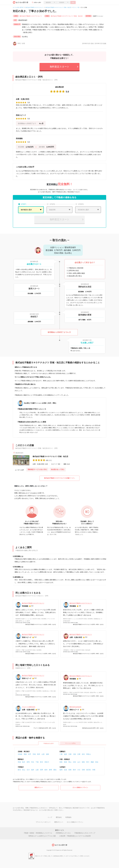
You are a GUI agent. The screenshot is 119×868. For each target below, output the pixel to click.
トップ (50, 817)
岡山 (70, 762)
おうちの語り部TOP (18, 7)
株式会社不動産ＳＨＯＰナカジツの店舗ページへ (59, 478)
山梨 (37, 770)
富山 (24, 770)
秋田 (39, 754)
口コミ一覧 (76, 7)
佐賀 (65, 770)
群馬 (28, 762)
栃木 (24, 762)
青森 (25, 754)
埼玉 (33, 762)
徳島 (83, 762)
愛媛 (92, 762)
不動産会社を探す (49, 743)
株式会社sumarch (75, 707)
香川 (88, 762)
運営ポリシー (39, 787)
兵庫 (79, 754)
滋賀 (65, 754)
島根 (65, 762)
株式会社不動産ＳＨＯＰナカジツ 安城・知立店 (58, 7)
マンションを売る (70, 743)
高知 (97, 762)
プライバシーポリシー (43, 822)
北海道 (20, 754)
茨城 (19, 762)
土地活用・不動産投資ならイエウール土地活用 (75, 836)
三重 (61, 754)
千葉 (37, 762)
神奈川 (47, 762)
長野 (42, 770)
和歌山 (89, 754)
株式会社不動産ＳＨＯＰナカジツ (35, 7)
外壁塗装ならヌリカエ (63, 833)
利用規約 (68, 817)
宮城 (34, 754)
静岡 (50, 770)
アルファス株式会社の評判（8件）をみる (45, 728)
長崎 (70, 770)
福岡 (61, 770)
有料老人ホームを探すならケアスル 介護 (42, 836)
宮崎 (83, 770)
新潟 (19, 770)
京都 (70, 754)
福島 (48, 754)
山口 (79, 762)
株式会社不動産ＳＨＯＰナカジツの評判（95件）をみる (41, 624)
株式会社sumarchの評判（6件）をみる (93, 728)
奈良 (83, 754)
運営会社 (59, 817)
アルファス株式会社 (29, 707)
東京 (42, 762)
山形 (43, 754)
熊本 (74, 770)
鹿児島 (89, 770)
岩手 (30, 754)
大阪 (74, 754)
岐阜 (46, 770)
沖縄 (94, 770)
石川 (28, 770)
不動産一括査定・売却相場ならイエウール (38, 833)
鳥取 (61, 762)
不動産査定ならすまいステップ (85, 833)
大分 (79, 770)
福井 (33, 770)
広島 (74, 762)
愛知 (55, 770)
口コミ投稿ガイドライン (80, 787)
